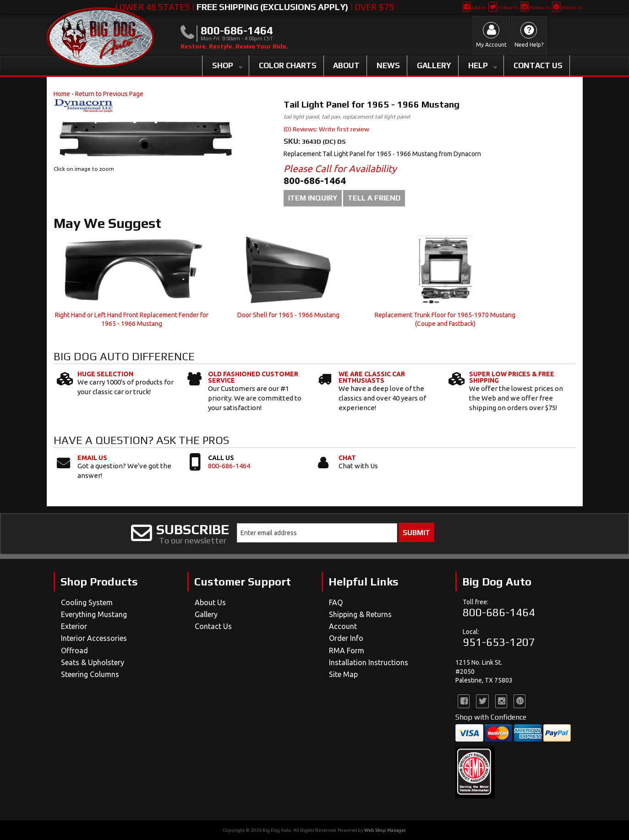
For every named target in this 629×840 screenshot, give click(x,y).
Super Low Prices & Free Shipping (512, 377)
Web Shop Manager (385, 830)
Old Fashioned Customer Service (253, 377)
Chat (347, 458)
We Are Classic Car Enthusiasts (372, 377)
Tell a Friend (374, 198)
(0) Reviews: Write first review (326, 129)
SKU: (293, 141)
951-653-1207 (499, 642)
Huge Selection (105, 374)
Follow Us (504, 8)
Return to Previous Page (109, 94)
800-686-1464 (229, 466)
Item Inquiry (313, 198)
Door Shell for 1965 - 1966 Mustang (288, 315)
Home (62, 94)
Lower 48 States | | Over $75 (254, 7)
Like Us (475, 8)
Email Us (92, 458)
